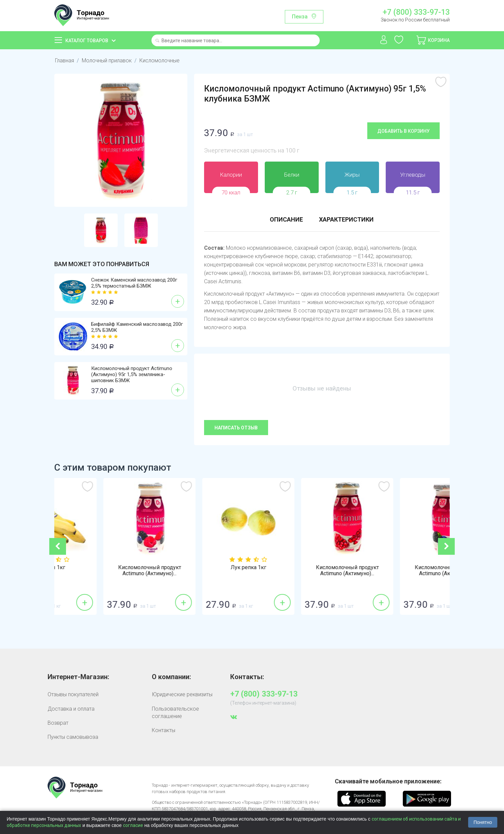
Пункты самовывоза (73, 737)
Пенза (300, 17)
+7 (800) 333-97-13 (416, 12)
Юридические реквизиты (182, 694)
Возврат (58, 723)
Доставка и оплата (71, 709)
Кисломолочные (160, 61)
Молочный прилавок (107, 61)
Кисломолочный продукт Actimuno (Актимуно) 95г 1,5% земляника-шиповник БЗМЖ (132, 374)
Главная (65, 61)
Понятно (483, 822)
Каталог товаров (87, 41)
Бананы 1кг (104, 568)
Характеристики (346, 219)
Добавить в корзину (403, 131)
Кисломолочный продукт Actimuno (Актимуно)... (203, 571)
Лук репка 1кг (302, 568)
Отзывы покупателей (73, 694)
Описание (286, 219)
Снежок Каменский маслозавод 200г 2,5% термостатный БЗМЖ (134, 283)
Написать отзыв (236, 428)
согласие (133, 825)
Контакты (164, 730)
